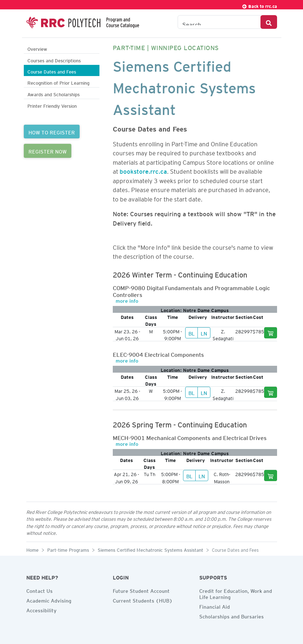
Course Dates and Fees (52, 71)
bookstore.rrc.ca (143, 170)
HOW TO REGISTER (52, 132)
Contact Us (39, 590)
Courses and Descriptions (54, 60)
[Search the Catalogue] (219, 22)
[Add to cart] (271, 333)
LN (204, 333)
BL (191, 333)
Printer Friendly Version (52, 105)
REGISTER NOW (48, 151)
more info (127, 300)
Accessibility (41, 609)
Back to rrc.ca (259, 5)
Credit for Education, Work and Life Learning (236, 593)
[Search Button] (269, 22)
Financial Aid (215, 606)
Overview (37, 48)
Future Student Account (141, 590)
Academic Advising (49, 600)
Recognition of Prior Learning (58, 82)
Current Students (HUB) (143, 600)
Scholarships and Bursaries (231, 616)
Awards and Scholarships (54, 94)
